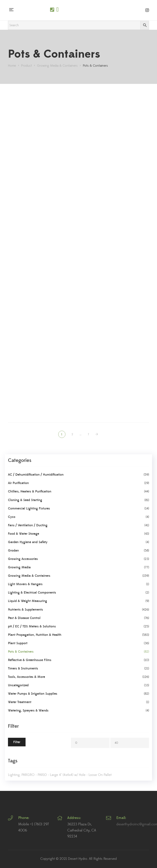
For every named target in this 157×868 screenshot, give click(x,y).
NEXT (97, 434)
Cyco (12, 517)
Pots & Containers (21, 652)
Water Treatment (20, 702)
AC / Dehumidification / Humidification (36, 475)
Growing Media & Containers (29, 576)
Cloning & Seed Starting (25, 500)
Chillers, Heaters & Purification (30, 491)
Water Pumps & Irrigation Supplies (33, 694)
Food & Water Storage (24, 534)
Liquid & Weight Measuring (27, 601)
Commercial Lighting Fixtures (29, 508)
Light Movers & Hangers (25, 584)
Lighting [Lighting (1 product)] (14, 775)
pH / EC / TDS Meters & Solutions (32, 626)
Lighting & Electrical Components (32, 593)
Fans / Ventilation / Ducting (28, 525)
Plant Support (18, 643)
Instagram (147, 10)
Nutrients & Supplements (25, 610)
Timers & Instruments (23, 668)
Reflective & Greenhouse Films (30, 660)
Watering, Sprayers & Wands (28, 710)
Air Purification (18, 483)
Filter (17, 742)
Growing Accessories (23, 559)
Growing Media (19, 567)
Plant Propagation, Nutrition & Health (35, 635)
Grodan (13, 550)
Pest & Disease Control (24, 618)
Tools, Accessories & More (26, 677)
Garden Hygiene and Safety (28, 542)
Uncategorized (18, 685)
